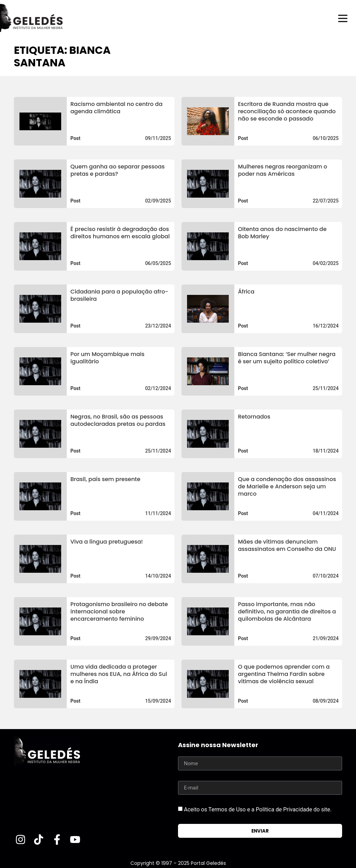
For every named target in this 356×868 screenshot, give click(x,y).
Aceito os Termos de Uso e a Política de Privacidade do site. (258, 809)
